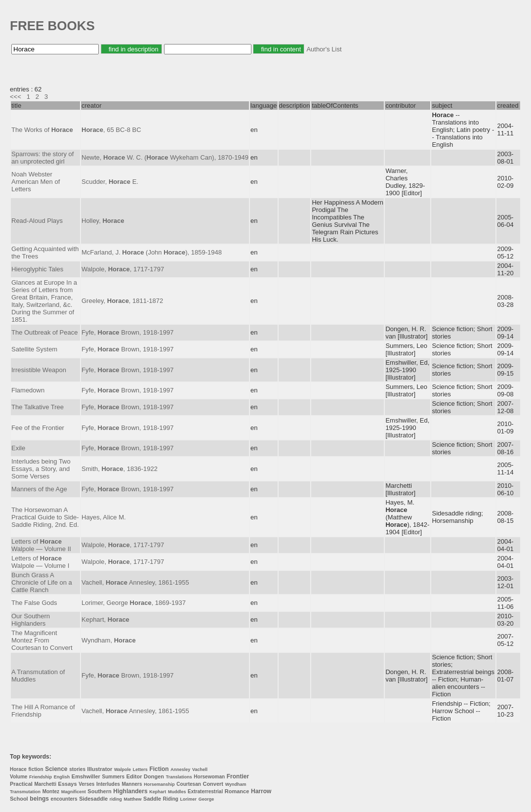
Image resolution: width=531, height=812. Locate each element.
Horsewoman (209, 777)
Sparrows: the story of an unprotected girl (42, 158)
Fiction (159, 769)
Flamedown (28, 390)
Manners (132, 784)
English (62, 777)
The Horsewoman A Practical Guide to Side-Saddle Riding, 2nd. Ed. (45, 517)
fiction (36, 769)
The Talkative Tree (38, 407)
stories (77, 769)
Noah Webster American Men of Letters (36, 182)
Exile (18, 448)
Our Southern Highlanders (31, 620)
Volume (19, 777)
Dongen (154, 776)
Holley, (103, 221)
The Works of (42, 130)
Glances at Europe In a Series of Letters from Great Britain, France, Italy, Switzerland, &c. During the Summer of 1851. (44, 301)
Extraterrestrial (205, 791)
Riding (171, 799)
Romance (237, 791)
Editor (134, 776)
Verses (86, 784)
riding (116, 799)
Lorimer (189, 799)
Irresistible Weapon (39, 370)
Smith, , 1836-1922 (120, 469)
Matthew (132, 799)
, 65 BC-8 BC (111, 130)
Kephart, (105, 620)
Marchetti (45, 784)
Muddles (177, 792)
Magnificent (74, 792)
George (206, 799)
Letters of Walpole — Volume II (41, 545)
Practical (21, 784)
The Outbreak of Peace (44, 332)
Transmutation (25, 792)
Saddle (152, 799)
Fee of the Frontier (38, 428)
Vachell (200, 769)
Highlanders (130, 791)
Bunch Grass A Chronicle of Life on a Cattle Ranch (42, 582)
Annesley (180, 769)
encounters (64, 799)
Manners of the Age (39, 489)
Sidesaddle (93, 799)
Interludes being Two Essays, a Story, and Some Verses (41, 469)
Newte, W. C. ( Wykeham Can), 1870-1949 (165, 157)
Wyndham (236, 784)
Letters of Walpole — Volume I (40, 562)
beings (39, 799)
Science (56, 769)
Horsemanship (159, 784)
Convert (213, 784)
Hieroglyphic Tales (37, 269)
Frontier (238, 776)
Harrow (261, 791)
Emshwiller (86, 776)
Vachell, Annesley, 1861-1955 (135, 582)
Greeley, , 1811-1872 (122, 301)
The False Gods (34, 603)
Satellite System (34, 349)
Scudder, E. (110, 182)
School (19, 799)
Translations (179, 777)
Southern (99, 791)
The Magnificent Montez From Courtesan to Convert (42, 640)
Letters (140, 769)
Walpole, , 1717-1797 (123, 269)
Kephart (158, 792)
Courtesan (188, 784)
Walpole (123, 769)
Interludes (108, 784)
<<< (16, 97)
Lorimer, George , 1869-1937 (134, 603)
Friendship (41, 777)
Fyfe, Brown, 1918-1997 (127, 332)
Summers (114, 777)
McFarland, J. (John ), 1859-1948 (152, 252)
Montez (51, 791)
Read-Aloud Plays (37, 221)
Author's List (324, 49)
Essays (68, 784)
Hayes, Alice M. (104, 517)
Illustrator (100, 769)
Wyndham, (109, 640)
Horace (18, 769)
